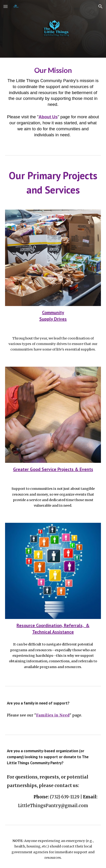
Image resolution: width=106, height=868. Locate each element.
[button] (6, 6)
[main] (53, 103)
